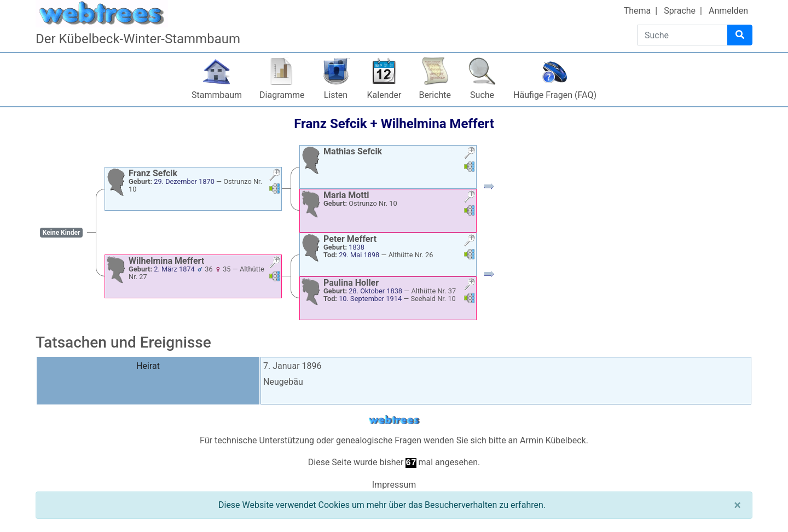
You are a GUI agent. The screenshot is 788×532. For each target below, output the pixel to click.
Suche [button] (482, 95)
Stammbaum (217, 95)
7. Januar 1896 (292, 366)
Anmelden (728, 11)
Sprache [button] (680, 11)
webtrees (394, 420)
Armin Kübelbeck (553, 440)
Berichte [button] (435, 95)
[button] (275, 176)
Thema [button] (638, 11)
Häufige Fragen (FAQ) (555, 95)
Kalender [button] (384, 95)
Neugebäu (283, 382)
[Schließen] (737, 505)
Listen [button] (336, 95)
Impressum (394, 485)
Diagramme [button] (282, 95)
